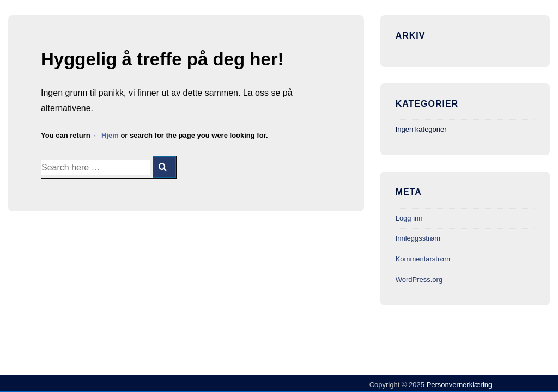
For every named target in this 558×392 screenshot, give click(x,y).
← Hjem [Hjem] (105, 135)
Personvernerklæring (458, 385)
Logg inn (409, 218)
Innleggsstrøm (418, 238)
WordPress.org (419, 280)
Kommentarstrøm (423, 259)
